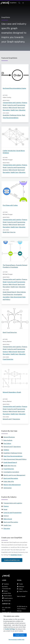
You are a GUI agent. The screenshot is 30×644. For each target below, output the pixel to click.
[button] (19, 3)
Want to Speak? (21, 596)
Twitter (21, 584)
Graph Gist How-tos (9, 232)
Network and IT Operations (11, 419)
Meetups (22, 587)
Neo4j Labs (7, 601)
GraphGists (13, 3)
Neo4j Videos (8, 596)
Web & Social (13, 108)
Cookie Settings (10, 629)
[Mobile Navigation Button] (23, 3)
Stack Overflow (23, 591)
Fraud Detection (8, 294)
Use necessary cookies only (16, 640)
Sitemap (19, 611)
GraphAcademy (8, 598)
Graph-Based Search (9, 292)
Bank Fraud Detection (10, 332)
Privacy (24, 609)
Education (22, 110)
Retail (5, 105)
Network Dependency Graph (12, 392)
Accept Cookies (20, 635)
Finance (24, 103)
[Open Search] (19, 3)
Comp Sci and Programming (16, 105)
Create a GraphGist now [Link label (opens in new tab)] (12, 560)
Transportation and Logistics (12, 103)
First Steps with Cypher (10, 205)
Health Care (14, 110)
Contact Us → (7, 604)
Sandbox (7, 584)
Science (5, 108)
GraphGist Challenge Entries (12, 115)
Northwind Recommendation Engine (14, 88)
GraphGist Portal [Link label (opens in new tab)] (16, 555)
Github (21, 589)
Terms (19, 609)
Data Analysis (21, 292)
